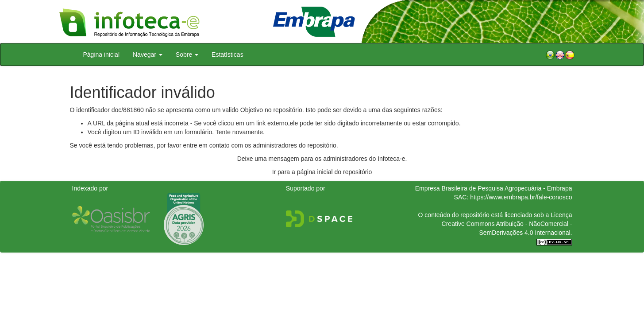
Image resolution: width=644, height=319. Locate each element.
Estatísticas (228, 54)
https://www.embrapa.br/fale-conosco (521, 197)
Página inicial (102, 54)
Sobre (187, 54)
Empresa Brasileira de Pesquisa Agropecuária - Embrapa (494, 188)
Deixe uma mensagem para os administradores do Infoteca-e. (322, 159)
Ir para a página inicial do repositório (322, 172)
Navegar (148, 54)
